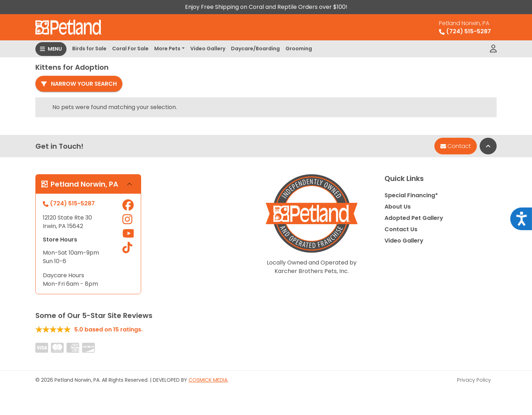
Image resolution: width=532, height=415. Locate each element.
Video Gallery (208, 49)
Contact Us (401, 229)
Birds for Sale (89, 49)
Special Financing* (411, 195)
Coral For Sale (130, 49)
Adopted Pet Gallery (414, 218)
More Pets (167, 49)
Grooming (299, 49)
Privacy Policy (474, 380)
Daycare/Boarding (255, 49)
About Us (398, 207)
